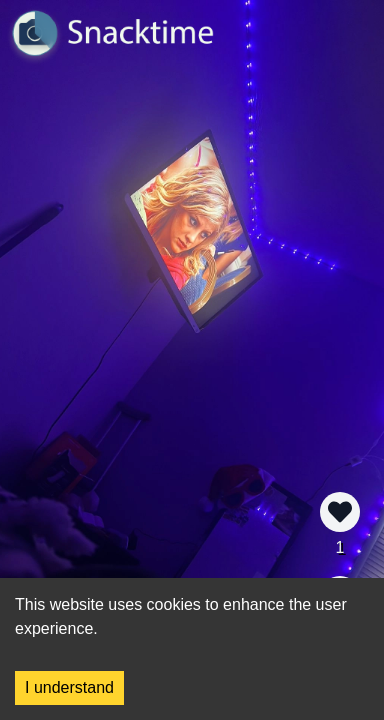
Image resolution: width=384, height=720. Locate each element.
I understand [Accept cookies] (69, 687)
